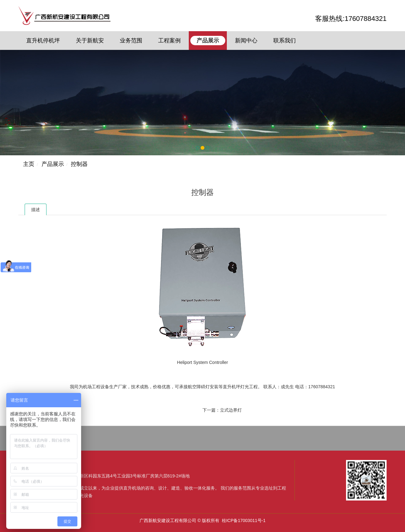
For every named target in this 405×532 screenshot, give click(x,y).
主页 (29, 164)
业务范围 (131, 41)
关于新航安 (90, 41)
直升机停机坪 (43, 41)
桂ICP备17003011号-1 (244, 520)
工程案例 (169, 41)
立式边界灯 (231, 410)
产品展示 (208, 41)
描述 (36, 210)
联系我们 (285, 41)
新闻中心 (246, 41)
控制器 (79, 164)
